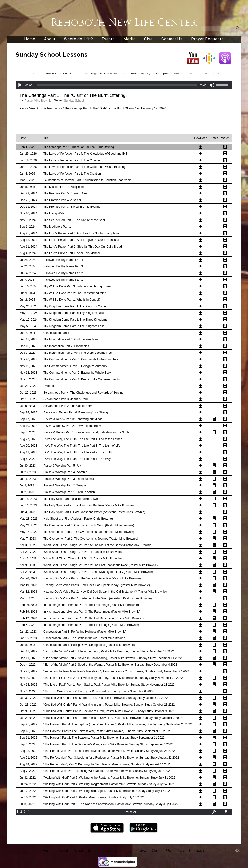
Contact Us (172, 39)
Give (148, 39)
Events (108, 39)
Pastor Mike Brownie (38, 101)
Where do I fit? (78, 39)
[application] (124, 85)
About (50, 39)
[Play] (20, 85)
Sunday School (74, 101)
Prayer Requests (208, 39)
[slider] (117, 85)
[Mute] (212, 85)
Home (30, 39)
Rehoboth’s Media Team (205, 74)
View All (131, 812)
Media (130, 39)
